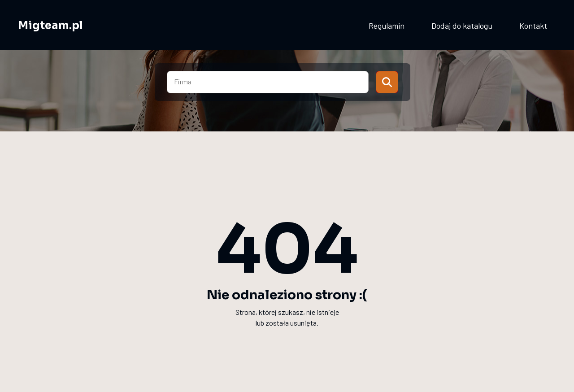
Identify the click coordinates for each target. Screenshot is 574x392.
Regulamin (387, 26)
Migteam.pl (50, 26)
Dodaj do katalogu (462, 26)
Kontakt (533, 26)
